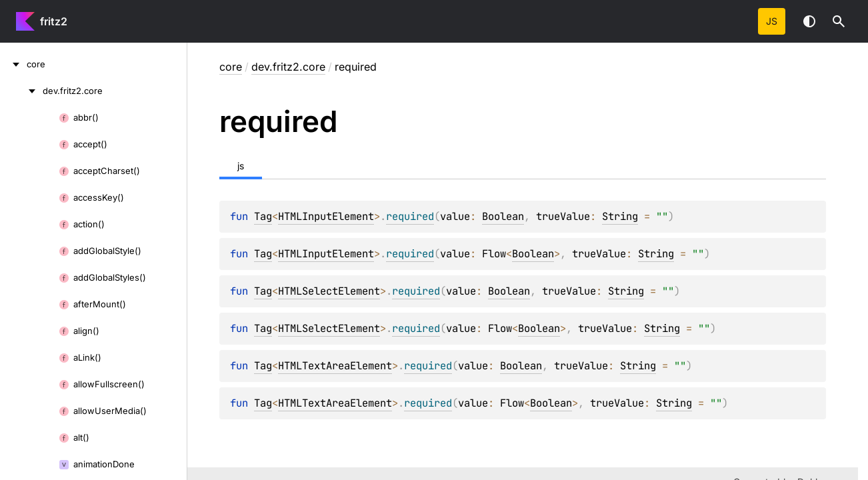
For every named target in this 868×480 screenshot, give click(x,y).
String (620, 216)
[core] (13, 64)
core (231, 67)
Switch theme (809, 21)
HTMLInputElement (326, 216)
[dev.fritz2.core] (21, 91)
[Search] (839, 21)
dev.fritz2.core (288, 67)
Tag (263, 216)
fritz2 (54, 21)
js (772, 21)
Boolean (503, 216)
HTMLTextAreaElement (335, 366)
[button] (839, 21)
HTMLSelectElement (329, 291)
